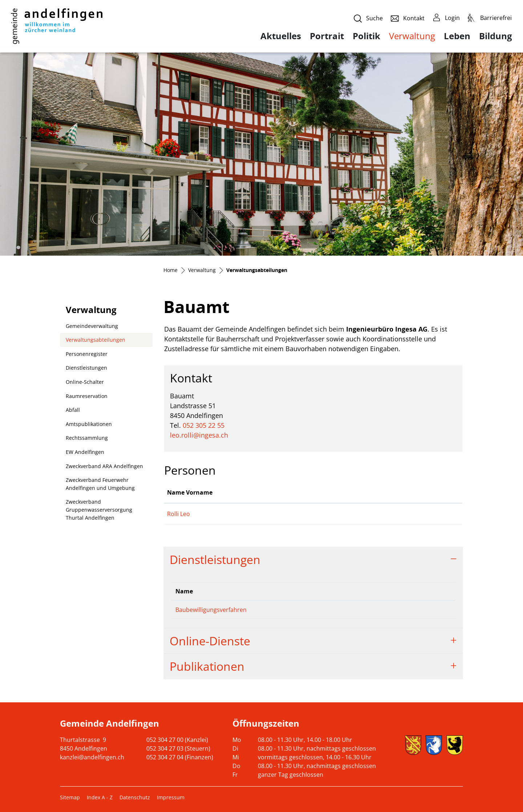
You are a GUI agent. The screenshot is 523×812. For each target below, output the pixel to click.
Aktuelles (281, 36)
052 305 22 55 (204, 425)
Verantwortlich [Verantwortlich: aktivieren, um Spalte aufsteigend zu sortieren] (325, 591)
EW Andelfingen (85, 452)
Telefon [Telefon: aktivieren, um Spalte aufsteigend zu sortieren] (397, 591)
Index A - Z (100, 797)
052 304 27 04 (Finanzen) (180, 757)
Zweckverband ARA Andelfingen (104, 466)
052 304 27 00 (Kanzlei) (177, 740)
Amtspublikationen (89, 424)
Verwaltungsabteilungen (95, 342)
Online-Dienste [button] (210, 641)
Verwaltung (412, 36)
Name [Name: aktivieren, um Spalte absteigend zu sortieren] (184, 591)
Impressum (171, 797)
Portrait (327, 36)
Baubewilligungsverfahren (211, 610)
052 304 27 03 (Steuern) (178, 748)
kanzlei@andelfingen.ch (92, 757)
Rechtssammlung (87, 438)
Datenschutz (135, 797)
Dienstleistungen (86, 368)
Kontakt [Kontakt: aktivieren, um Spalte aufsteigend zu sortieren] (385, 492)
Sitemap (70, 797)
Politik (366, 36)
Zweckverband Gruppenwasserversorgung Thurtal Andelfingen (99, 509)
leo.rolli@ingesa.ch (199, 435)
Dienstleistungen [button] (215, 559)
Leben (457, 36)
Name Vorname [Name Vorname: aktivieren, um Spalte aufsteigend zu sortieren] (190, 492)
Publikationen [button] (207, 666)
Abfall (73, 410)
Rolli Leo (179, 514)
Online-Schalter (85, 382)
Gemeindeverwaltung (92, 326)
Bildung (496, 36)
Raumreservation (87, 396)
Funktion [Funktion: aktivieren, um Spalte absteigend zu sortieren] (263, 492)
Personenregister (87, 354)
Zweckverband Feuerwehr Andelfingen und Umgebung (100, 484)
